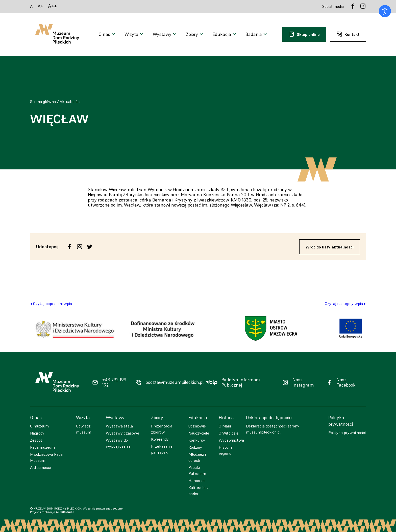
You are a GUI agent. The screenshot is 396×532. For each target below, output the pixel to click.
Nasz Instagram (303, 382)
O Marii (225, 426)
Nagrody (37, 433)
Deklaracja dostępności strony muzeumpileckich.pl (273, 429)
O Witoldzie (229, 433)
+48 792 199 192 (114, 382)
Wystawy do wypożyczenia (118, 443)
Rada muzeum (42, 447)
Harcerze (196, 480)
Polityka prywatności (347, 433)
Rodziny (195, 447)
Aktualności (70, 102)
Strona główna (43, 102)
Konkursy (197, 440)
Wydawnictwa (231, 440)
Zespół (36, 440)
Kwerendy (160, 439)
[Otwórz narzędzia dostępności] (385, 11)
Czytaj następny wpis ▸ (345, 303)
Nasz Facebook (346, 382)
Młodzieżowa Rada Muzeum (46, 457)
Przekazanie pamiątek (162, 449)
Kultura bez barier (199, 491)
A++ (52, 6)
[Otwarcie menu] (107, 34)
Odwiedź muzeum (84, 429)
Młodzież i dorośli (197, 457)
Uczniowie (197, 426)
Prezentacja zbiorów (162, 429)
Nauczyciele (199, 433)
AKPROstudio (65, 512)
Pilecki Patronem (197, 470)
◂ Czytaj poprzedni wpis (51, 303)
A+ (40, 6)
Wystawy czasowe (122, 433)
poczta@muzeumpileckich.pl (175, 382)
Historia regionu (226, 450)
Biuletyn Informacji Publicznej (241, 382)
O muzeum (39, 426)
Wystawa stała (119, 426)
